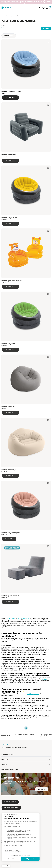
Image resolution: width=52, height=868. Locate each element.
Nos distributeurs (10, 802)
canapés (12, 618)
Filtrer (46, 28)
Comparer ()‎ (9, 36)
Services (26, 765)
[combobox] (40, 8)
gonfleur (44, 679)
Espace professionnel (11, 808)
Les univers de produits (26, 770)
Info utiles (26, 759)
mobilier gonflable (33, 694)
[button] (47, 8)
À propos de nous (26, 754)
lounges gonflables (24, 618)
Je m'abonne (42, 789)
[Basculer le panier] (49, 8)
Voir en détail (9, 540)
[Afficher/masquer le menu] (3, 8)
